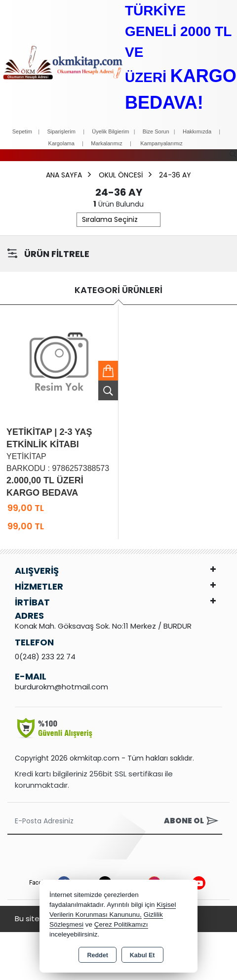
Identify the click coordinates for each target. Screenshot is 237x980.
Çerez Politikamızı (121, 924)
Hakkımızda (197, 131)
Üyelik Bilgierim (110, 131)
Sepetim (22, 131)
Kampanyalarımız (161, 143)
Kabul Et (142, 955)
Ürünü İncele (108, 390)
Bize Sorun (157, 131)
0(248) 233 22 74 (45, 657)
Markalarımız (107, 143)
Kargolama (61, 143)
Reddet (97, 955)
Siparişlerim (61, 131)
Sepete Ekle (108, 371)
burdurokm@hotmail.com (61, 687)
